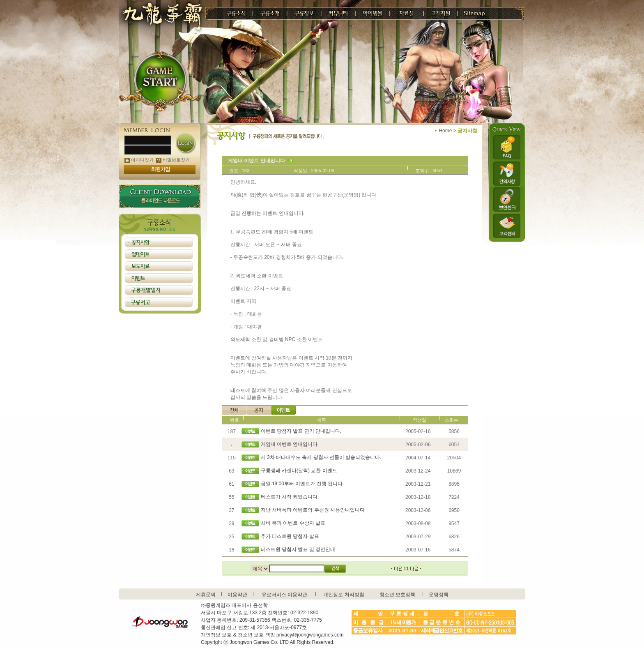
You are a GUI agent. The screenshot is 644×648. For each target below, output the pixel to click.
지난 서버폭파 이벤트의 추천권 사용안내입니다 (313, 510)
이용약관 (237, 595)
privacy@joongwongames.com (310, 635)
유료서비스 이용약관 (284, 595)
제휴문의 (206, 595)
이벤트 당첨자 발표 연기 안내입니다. (301, 431)
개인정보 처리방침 (344, 595)
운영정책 (439, 595)
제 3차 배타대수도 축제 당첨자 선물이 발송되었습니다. (321, 457)
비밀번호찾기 (173, 160)
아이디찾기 (139, 160)
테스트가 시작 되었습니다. (290, 497)
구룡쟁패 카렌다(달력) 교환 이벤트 (299, 470)
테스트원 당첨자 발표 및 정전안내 (298, 549)
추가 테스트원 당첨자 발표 (290, 536)
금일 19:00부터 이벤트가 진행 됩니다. (302, 484)
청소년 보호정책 (397, 595)
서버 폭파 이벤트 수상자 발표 (293, 523)
